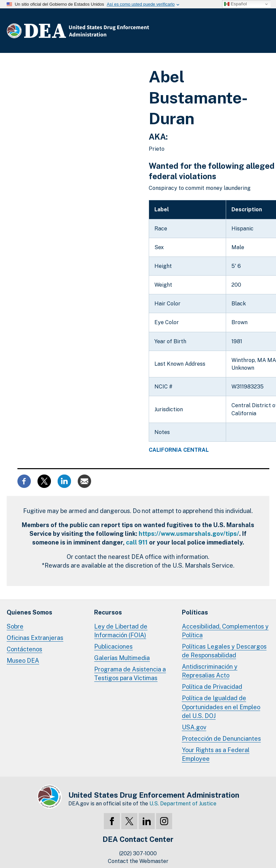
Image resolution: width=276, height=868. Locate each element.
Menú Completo (263, 32)
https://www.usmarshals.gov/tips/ (189, 534)
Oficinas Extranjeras (35, 638)
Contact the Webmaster (138, 861)
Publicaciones (113, 646)
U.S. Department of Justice (183, 804)
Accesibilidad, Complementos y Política (225, 631)
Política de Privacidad (212, 687)
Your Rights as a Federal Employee (216, 754)
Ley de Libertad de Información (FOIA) (121, 631)
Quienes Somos (29, 612)
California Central (179, 450)
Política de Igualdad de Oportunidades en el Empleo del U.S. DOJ (221, 707)
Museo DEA (23, 661)
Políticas (195, 612)
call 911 (137, 542)
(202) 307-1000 (138, 853)
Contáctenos (24, 649)
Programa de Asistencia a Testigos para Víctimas (130, 674)
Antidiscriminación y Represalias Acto (210, 671)
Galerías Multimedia (122, 658)
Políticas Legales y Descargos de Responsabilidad (224, 651)
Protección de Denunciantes (221, 739)
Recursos (108, 612)
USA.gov (194, 727)
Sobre (15, 626)
